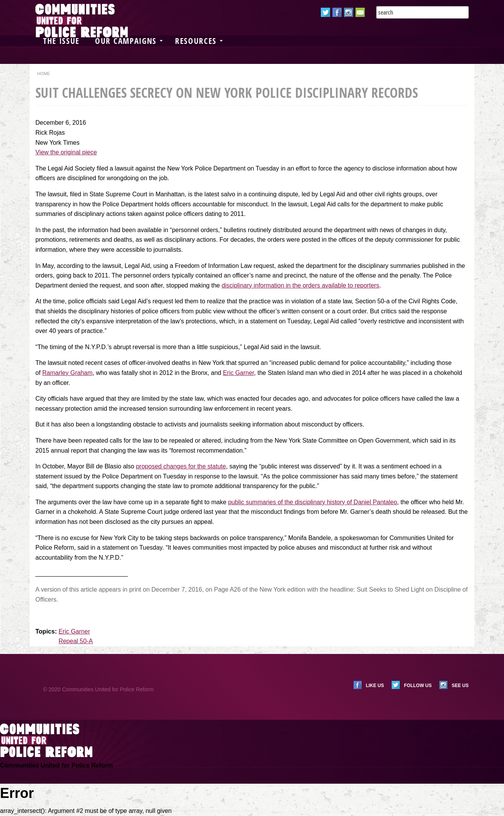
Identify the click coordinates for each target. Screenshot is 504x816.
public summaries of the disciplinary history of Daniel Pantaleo (313, 502)
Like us (375, 686)
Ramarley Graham (68, 373)
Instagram (349, 12)
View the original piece (66, 152)
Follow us (418, 686)
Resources (199, 41)
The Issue (61, 41)
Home (43, 74)
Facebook (337, 12)
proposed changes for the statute (181, 466)
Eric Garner (238, 373)
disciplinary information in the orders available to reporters (300, 285)
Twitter (325, 12)
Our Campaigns (129, 41)
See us (460, 686)
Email (360, 12)
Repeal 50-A (76, 641)
